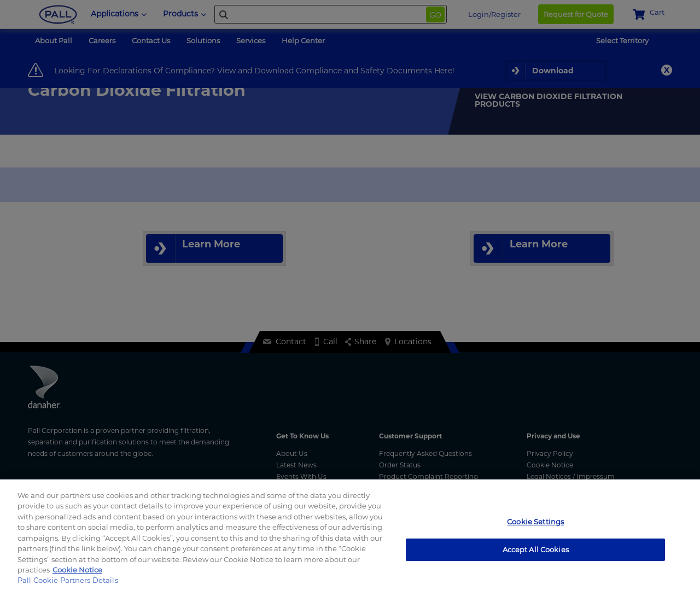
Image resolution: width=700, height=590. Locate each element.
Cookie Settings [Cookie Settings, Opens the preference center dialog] (535, 522)
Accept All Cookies (536, 549)
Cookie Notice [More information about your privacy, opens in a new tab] (77, 570)
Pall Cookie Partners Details (68, 580)
